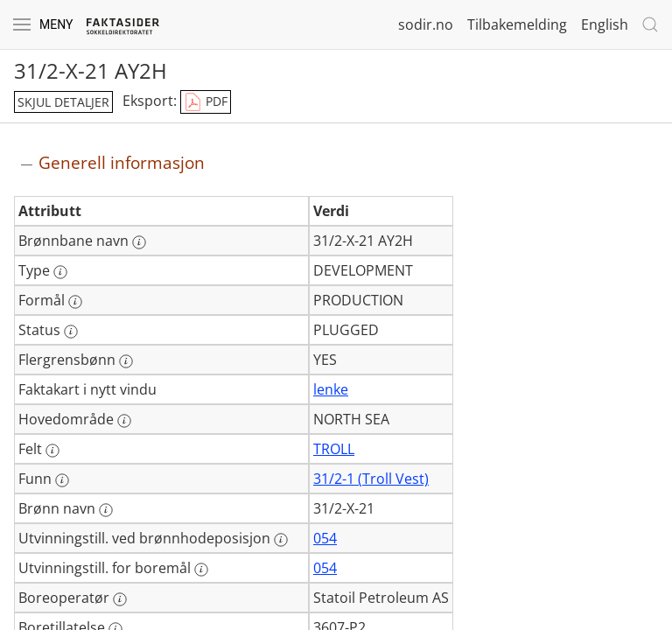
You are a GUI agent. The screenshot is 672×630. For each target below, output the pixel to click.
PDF (206, 102)
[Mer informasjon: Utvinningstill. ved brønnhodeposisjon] (281, 540)
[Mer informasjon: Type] (60, 272)
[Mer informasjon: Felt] (52, 451)
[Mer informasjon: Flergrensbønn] (126, 361)
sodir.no (426, 24)
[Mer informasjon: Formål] (75, 302)
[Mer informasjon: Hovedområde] (124, 421)
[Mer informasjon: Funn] (62, 480)
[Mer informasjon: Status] (71, 332)
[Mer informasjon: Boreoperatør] (120, 599)
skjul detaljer (63, 102)
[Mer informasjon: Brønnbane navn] (139, 242)
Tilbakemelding (517, 24)
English (605, 24)
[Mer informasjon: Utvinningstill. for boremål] (201, 570)
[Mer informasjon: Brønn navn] (106, 510)
